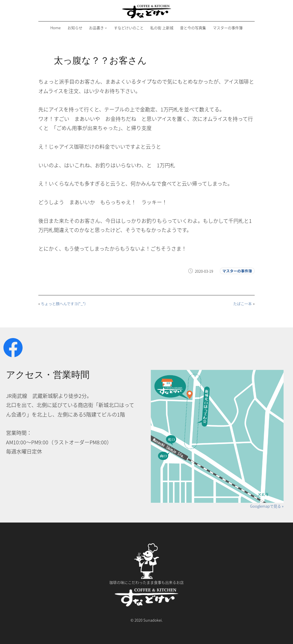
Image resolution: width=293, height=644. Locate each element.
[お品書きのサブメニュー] (106, 28)
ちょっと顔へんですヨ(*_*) (63, 304)
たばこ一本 (242, 304)
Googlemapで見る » (267, 506)
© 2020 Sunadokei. (146, 620)
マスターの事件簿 (237, 271)
